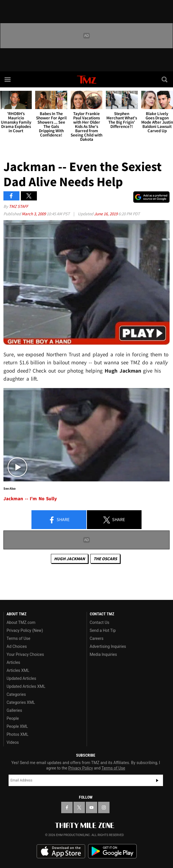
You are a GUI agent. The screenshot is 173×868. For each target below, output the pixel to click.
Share (59, 520)
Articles (13, 662)
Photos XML (17, 734)
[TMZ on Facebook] (67, 807)
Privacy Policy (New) (25, 630)
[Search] (165, 79)
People (13, 718)
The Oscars (105, 559)
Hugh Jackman (69, 559)
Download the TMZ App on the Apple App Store (61, 851)
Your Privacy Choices (25, 654)
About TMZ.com (21, 622)
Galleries (14, 710)
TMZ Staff (18, 206)
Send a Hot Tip (103, 630)
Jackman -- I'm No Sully (30, 499)
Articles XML (18, 670)
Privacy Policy (81, 768)
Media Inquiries (103, 654)
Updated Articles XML (26, 686)
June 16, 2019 (106, 214)
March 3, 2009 (34, 214)
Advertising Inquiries (108, 646)
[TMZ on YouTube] (92, 807)
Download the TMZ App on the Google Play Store (112, 851)
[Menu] (8, 79)
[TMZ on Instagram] (104, 807)
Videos (13, 742)
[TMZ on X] (79, 807)
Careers (97, 638)
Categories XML (21, 702)
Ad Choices (17, 646)
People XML (17, 726)
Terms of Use (18, 638)
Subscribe (157, 780)
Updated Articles (21, 678)
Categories (16, 694)
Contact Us (100, 622)
